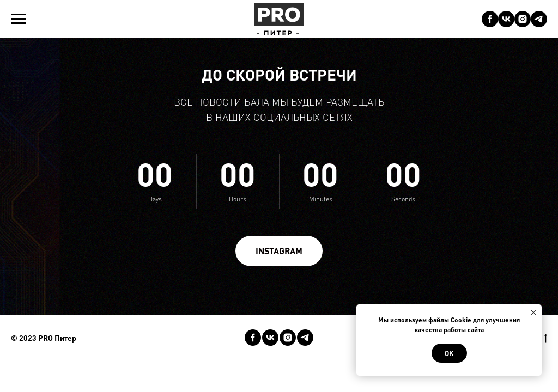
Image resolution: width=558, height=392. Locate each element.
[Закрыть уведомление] (533, 313)
